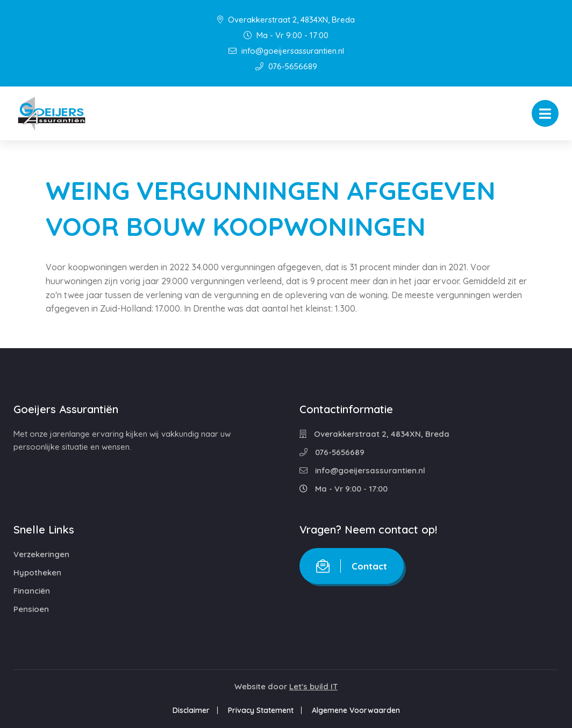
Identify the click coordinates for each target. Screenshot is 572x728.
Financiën (32, 591)
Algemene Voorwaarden (356, 710)
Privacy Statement (261, 710)
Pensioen (31, 609)
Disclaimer (191, 710)
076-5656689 (286, 66)
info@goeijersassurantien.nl (286, 51)
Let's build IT (313, 686)
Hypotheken (37, 572)
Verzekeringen (41, 554)
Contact (352, 566)
